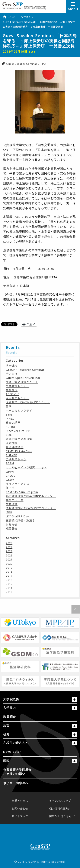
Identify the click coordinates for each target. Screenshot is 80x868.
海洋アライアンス (17, 484)
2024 (9, 547)
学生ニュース (15, 500)
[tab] (40, 700)
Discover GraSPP (18, 431)
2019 (9, 567)
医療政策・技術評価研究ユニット (28, 402)
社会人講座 (13, 423)
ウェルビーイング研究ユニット (26, 467)
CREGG (11, 476)
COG (9, 435)
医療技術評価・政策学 (20, 520)
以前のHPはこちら (60, 816)
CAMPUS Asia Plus (19, 451)
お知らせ (12, 524)
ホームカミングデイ (19, 410)
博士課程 (12, 366)
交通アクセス (20, 801)
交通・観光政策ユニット (22, 382)
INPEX (10, 419)
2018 (9, 572)
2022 (9, 555)
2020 (9, 563)
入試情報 (12, 443)
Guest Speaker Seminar (22, 64)
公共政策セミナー (17, 386)
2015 (9, 584)
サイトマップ (20, 816)
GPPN (10, 472)
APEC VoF (12, 394)
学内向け (12, 374)
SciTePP (12, 455)
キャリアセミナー (17, 398)
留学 (9, 406)
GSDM (10, 480)
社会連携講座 (15, 447)
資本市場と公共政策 (19, 439)
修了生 (10, 488)
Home (9, 17)
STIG (9, 414)
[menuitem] (40, 717)
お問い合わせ (20, 809)
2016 (9, 580)
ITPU (43, 64)
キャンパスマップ (60, 801)
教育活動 (12, 504)
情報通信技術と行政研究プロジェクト (31, 508)
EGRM (10, 463)
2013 (9, 592)
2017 (9, 576)
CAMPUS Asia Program (22, 492)
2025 (9, 543)
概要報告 (12, 528)
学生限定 (12, 390)
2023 (9, 551)
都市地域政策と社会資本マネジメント (31, 496)
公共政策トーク (16, 459)
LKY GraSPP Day (17, 516)
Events (25, 17)
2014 (9, 588)
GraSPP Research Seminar (25, 370)
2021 (9, 559)
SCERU (10, 427)
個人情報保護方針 (60, 809)
